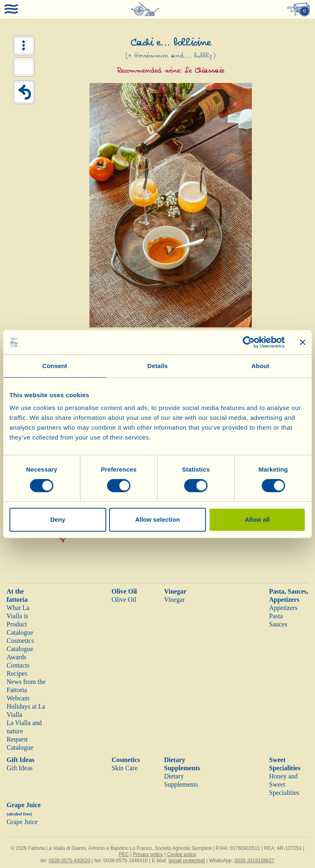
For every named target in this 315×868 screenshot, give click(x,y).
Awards (16, 657)
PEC (124, 854)
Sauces (278, 624)
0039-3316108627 (254, 861)
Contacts (18, 665)
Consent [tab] (55, 366)
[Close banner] (303, 342)
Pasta (276, 616)
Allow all (257, 519)
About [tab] (260, 366)
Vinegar (175, 591)
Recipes (17, 673)
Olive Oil (124, 591)
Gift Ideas (21, 760)
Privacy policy (148, 854)
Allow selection (157, 519)
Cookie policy (181, 854)
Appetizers (283, 608)
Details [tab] (157, 366)
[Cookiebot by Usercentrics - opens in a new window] (249, 342)
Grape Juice (22, 822)
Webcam (18, 698)
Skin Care (125, 768)
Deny (58, 519)
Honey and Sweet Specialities (284, 784)
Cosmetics (126, 760)
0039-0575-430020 (69, 861)
